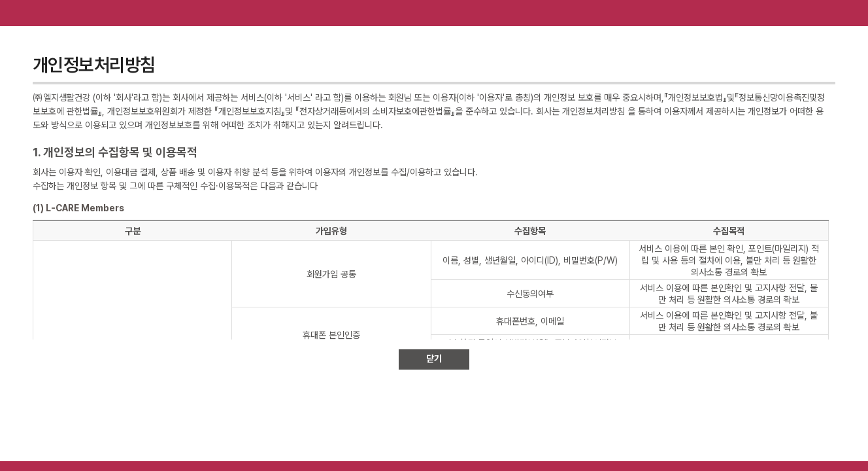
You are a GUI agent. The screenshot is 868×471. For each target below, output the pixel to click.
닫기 (434, 358)
